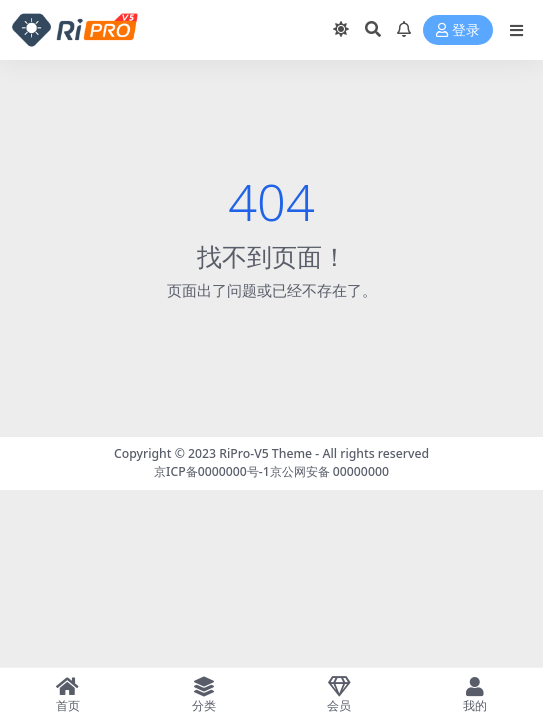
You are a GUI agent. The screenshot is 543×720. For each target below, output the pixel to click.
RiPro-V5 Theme (265, 453)
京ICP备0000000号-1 (212, 471)
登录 (458, 30)
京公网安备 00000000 (329, 471)
